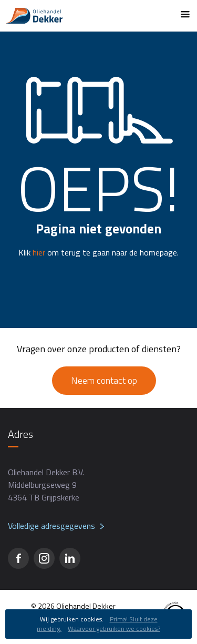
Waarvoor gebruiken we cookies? (114, 628)
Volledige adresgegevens (51, 526)
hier (39, 252)
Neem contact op (104, 380)
